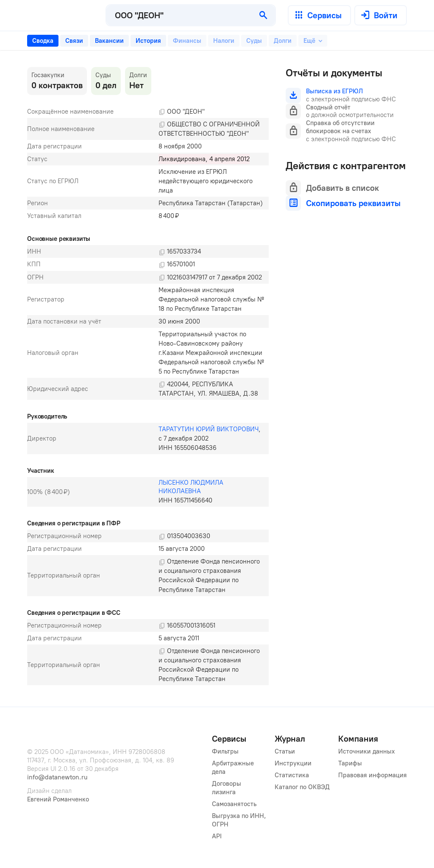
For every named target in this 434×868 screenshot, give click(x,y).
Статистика (292, 775)
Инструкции (293, 763)
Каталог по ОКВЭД (302, 787)
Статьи (285, 751)
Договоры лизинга (227, 788)
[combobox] (179, 15)
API (217, 836)
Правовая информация (373, 775)
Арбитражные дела (234, 768)
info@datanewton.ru (57, 777)
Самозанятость (234, 804)
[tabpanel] (148, 376)
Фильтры (225, 751)
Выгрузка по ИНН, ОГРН (239, 820)
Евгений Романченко (58, 799)
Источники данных (367, 751)
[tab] (43, 41)
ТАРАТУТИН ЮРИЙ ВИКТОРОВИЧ (209, 429)
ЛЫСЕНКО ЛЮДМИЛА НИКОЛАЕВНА (192, 487)
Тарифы (350, 763)
